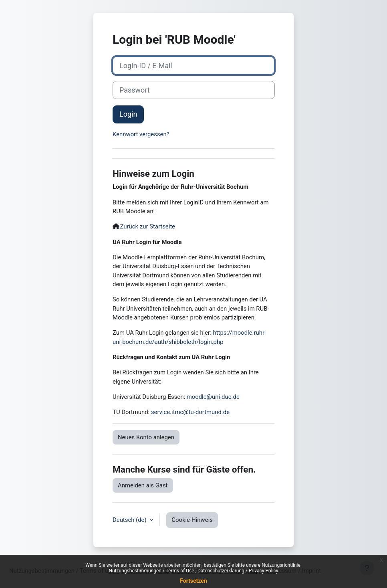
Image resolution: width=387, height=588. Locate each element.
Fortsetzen (193, 581)
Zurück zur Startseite (148, 226)
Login (128, 114)
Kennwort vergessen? (141, 134)
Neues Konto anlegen (146, 437)
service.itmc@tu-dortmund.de (190, 412)
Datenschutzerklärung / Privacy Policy (238, 571)
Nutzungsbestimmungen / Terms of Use (152, 571)
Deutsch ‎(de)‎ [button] (130, 520)
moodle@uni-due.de (213, 397)
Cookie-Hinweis (192, 520)
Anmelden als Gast (143, 485)
